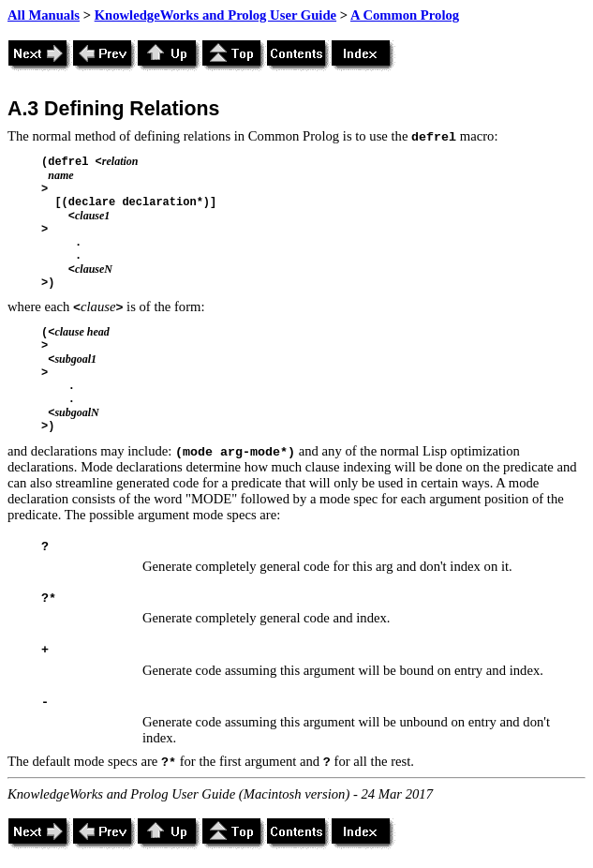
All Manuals (44, 15)
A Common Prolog (405, 15)
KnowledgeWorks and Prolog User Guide (215, 15)
